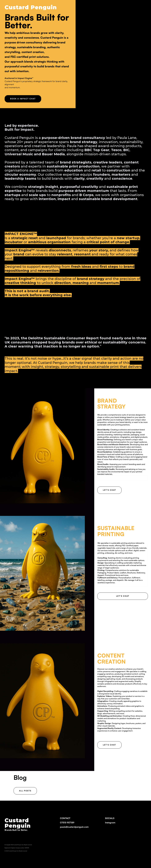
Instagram (110, 822)
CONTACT (74, 823)
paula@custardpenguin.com (74, 827)
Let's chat (109, 490)
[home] (31, 7)
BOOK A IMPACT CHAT (23, 99)
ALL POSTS (25, 791)
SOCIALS (110, 821)
